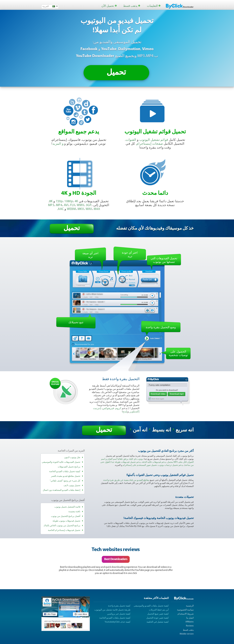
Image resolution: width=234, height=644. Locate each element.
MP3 (51, 205)
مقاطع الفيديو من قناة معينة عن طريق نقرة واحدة (126, 480)
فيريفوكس (108, 408)
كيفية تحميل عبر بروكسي (119, 614)
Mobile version (187, 634)
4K (76, 201)
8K (51, 201)
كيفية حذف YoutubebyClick (118, 622)
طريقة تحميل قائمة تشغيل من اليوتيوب (112, 610)
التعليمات (152, 6)
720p (59, 201)
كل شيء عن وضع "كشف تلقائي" (65, 481)
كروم (118, 408)
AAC (61, 209)
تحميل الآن (108, 6)
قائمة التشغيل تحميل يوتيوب (67, 507)
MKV (81, 209)
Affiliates (190, 622)
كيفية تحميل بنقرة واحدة (119, 606)
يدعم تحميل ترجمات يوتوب (171, 465)
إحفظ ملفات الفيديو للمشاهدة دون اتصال (62, 490)
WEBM (71, 209)
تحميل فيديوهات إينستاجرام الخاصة (64, 530)
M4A (97, 209)
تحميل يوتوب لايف (72, 486)
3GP (89, 205)
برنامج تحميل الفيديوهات (69, 467)
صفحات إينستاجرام (150, 144)
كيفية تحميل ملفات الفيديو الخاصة (65, 472)
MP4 (59, 205)
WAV (89, 209)
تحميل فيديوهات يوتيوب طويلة (66, 521)
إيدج (125, 412)
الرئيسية (190, 606)
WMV (80, 205)
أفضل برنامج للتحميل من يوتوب (66, 516)
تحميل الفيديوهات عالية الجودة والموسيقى (61, 462)
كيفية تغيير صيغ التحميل (158, 614)
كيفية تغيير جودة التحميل (157, 618)
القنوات (131, 140)
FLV (73, 205)
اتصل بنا (190, 618)
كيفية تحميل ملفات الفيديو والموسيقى (151, 606)
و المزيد (58, 144)
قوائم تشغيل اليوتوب (154, 140)
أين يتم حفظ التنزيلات (159, 610)
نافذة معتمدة (74, 512)
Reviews (190, 626)
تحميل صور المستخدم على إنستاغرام (140, 465)
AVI (66, 205)
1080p (69, 201)
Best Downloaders (116, 559)
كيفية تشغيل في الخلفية (158, 622)
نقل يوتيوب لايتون (72, 458)
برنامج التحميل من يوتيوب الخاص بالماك (62, 526)
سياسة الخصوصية (185, 610)
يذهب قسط (130, 6)
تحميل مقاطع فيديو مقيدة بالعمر (66, 476)
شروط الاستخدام (186, 614)
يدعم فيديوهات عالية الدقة (154, 462)
